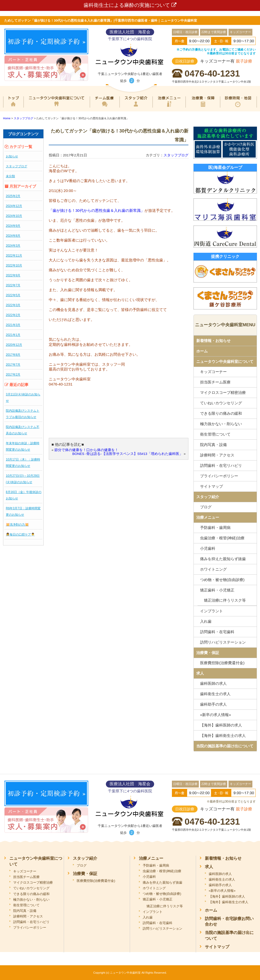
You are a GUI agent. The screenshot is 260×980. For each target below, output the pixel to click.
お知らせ (12, 156)
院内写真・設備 (213, 445)
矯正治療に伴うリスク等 (165, 906)
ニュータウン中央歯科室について (56, 108)
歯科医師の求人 (213, 683)
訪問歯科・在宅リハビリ (221, 465)
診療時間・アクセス (217, 455)
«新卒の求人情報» (216, 715)
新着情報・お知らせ (213, 341)
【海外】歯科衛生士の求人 (223, 736)
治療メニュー (169, 108)
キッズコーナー (213, 372)
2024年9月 (13, 226)
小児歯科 (208, 548)
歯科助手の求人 (213, 704)
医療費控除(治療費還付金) (222, 663)
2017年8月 (13, 355)
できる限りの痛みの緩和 (221, 413)
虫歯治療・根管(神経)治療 (222, 538)
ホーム (13, 108)
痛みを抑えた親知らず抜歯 (223, 559)
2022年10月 (14, 265)
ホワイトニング (213, 569)
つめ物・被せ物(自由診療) (222, 580)
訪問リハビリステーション (223, 642)
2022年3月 (13, 305)
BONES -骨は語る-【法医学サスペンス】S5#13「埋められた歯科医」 (128, 454)
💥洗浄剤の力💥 (17, 525)
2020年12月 (14, 345)
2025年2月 (13, 196)
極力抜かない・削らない (221, 424)
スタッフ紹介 (136, 108)
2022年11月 (14, 256)
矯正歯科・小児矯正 (217, 590)
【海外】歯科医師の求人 (221, 725)
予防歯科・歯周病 (215, 528)
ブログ (206, 507)
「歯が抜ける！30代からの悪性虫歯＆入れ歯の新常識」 (97, 210)
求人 (200, 673)
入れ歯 (206, 621)
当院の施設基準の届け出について (225, 746)
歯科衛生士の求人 (215, 694)
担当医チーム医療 (215, 382)
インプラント (212, 611)
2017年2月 (13, 375)
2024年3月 (13, 246)
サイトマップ (212, 486)
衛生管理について (215, 434)
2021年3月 (13, 325)
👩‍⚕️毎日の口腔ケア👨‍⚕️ (20, 534)
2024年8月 (13, 236)
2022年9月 (13, 275)
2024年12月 (14, 206)
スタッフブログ (17, 166)
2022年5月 (13, 295)
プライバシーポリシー (219, 476)
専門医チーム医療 (104, 108)
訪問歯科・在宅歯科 (217, 632)
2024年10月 (14, 216)
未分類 (10, 176)
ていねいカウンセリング (221, 403)
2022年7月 (13, 285)
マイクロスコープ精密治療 (223, 392)
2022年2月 (13, 315)
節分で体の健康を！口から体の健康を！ (86, 450)
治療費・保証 (203, 108)
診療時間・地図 (238, 108)
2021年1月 (13, 335)
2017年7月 (13, 365)
